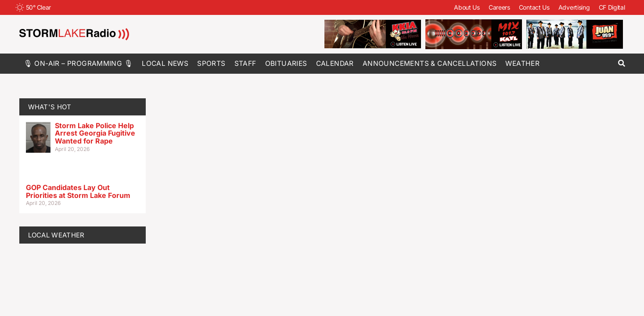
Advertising (574, 7)
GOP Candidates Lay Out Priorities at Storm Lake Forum (78, 191)
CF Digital (612, 7)
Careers (499, 7)
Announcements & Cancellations (430, 63)
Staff (245, 63)
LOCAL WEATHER (56, 235)
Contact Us (534, 7)
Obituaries (286, 63)
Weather (522, 63)
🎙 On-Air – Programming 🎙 (79, 63)
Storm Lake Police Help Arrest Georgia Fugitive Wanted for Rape (95, 133)
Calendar (335, 63)
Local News (165, 63)
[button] (622, 63)
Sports (211, 63)
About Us (467, 7)
